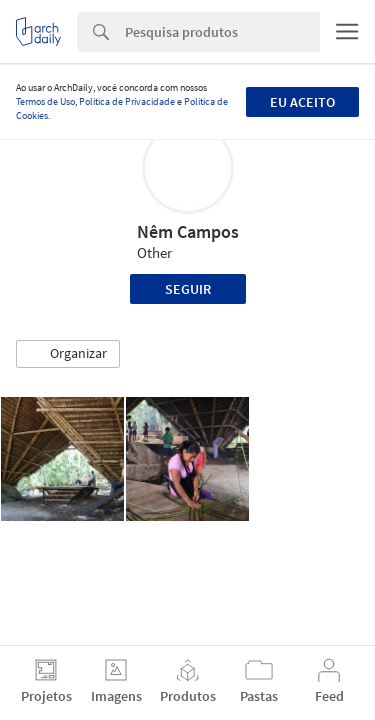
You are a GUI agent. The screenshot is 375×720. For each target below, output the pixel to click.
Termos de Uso (45, 101)
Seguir (188, 289)
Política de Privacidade (127, 101)
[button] (68, 354)
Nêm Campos (188, 231)
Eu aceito (302, 102)
